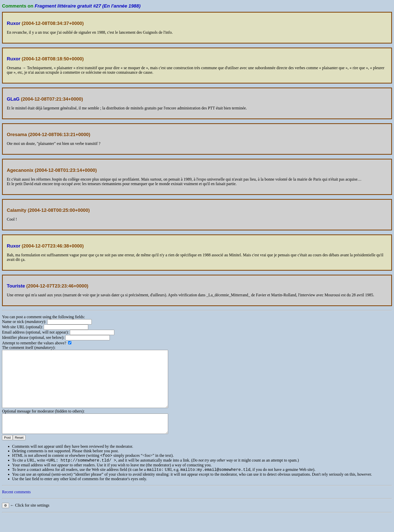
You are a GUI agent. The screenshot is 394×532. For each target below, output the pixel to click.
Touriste (16, 286)
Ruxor (14, 23)
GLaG (13, 99)
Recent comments (16, 509)
